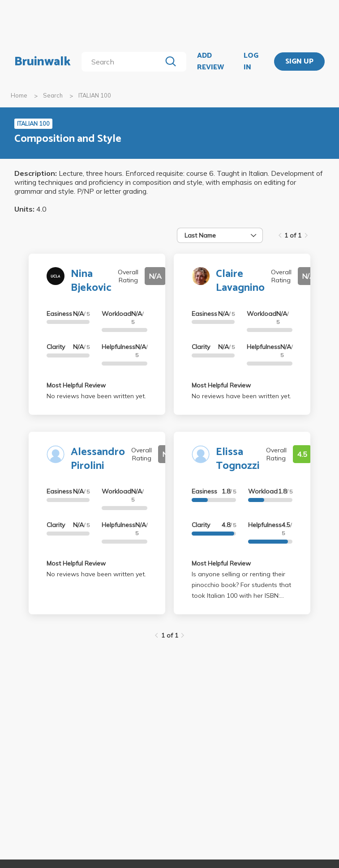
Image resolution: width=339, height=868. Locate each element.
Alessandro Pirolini (98, 459)
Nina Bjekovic (91, 281)
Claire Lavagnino (240, 281)
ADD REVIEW (210, 62)
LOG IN (251, 62)
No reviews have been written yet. (96, 396)
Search (53, 95)
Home (19, 95)
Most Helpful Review (76, 385)
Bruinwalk (43, 62)
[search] (123, 62)
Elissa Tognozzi (238, 459)
